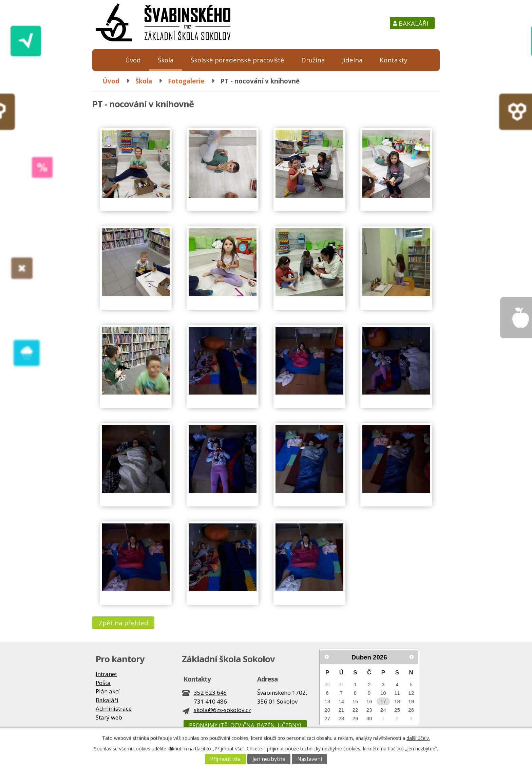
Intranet (106, 674)
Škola (166, 60)
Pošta (103, 683)
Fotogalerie (186, 81)
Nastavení (310, 759)
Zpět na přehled (123, 623)
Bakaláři (413, 23)
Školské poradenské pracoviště (237, 60)
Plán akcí (108, 691)
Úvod (133, 60)
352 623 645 (210, 693)
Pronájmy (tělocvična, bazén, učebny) (245, 725)
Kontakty (393, 60)
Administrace (114, 708)
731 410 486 (210, 701)
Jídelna (352, 60)
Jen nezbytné (269, 759)
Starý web (109, 717)
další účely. (418, 738)
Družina (313, 60)
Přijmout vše (225, 759)
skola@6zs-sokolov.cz (222, 710)
